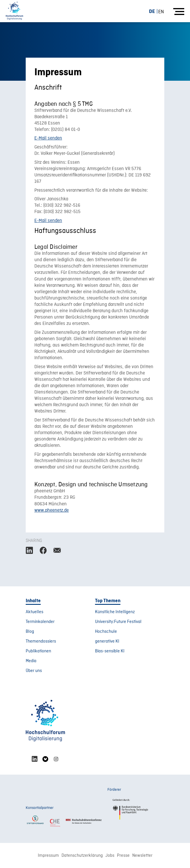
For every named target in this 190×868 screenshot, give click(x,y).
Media (31, 661)
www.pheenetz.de (52, 511)
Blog (30, 632)
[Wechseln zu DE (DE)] (154, 11)
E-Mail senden (48, 138)
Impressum (48, 856)
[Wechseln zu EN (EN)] (161, 12)
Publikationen (38, 651)
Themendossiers (41, 641)
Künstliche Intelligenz (115, 612)
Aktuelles (35, 612)
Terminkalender (40, 622)
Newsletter (142, 856)
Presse (123, 856)
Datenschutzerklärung (82, 856)
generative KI (107, 641)
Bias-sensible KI (110, 651)
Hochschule (106, 632)
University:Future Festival (118, 622)
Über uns (34, 671)
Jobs (110, 856)
